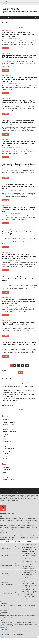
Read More (5, 48)
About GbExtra (6, 468)
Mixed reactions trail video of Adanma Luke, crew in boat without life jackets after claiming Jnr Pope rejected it (19, 79)
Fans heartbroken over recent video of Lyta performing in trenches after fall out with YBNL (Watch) (18, 187)
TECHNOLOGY (7, 454)
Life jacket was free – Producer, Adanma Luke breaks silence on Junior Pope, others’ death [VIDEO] (18, 279)
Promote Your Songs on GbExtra (11, 480)
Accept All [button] (11, 502)
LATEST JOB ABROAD (8, 442)
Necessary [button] (3, 531)
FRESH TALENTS (7, 434)
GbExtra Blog (11, 9)
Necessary (4, 532)
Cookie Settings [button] (4, 502)
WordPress (10, 492)
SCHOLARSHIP (7, 451)
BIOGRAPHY (6, 420)
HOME (4, 439)
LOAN (4, 446)
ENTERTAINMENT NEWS (6, 31)
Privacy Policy (6, 477)
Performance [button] (3, 610)
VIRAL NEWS (6, 459)
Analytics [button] (2, 619)
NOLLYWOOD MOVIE (8, 449)
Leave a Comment (18, 38)
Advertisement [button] (4, 628)
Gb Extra (12, 38)
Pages (4, 475)
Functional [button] (3, 602)
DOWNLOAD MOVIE (8, 427)
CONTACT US (6, 470)
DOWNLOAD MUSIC (8, 429)
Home (4, 472)
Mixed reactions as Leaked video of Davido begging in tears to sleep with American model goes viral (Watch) (18, 34)
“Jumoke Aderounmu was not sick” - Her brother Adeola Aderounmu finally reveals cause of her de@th (19, 209)
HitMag (16, 492)
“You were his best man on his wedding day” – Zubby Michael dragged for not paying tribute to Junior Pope (19, 143)
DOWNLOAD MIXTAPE (9, 425)
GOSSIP (3, 162)
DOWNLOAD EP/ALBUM (9, 422)
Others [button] (2, 636)
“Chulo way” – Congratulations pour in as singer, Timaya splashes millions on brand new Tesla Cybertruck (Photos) (19, 232)
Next (27, 365)
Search (4, 370)
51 (22, 365)
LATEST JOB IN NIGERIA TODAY (11, 444)
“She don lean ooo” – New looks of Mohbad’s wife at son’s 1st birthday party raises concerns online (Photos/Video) (19, 301)
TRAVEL (5, 456)
